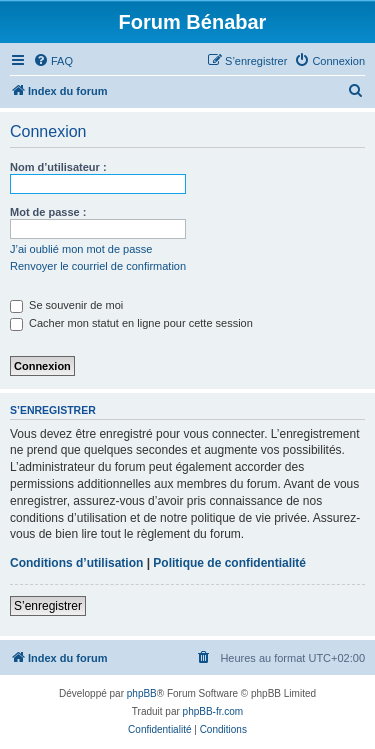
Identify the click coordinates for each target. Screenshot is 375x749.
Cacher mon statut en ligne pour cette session (131, 323)
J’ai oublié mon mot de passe (81, 249)
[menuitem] (53, 61)
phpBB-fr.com (213, 711)
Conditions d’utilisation (76, 563)
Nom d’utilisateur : (58, 167)
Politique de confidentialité (229, 563)
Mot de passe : (48, 212)
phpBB (142, 693)
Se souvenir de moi (66, 305)
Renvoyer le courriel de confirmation (98, 266)
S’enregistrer (48, 606)
